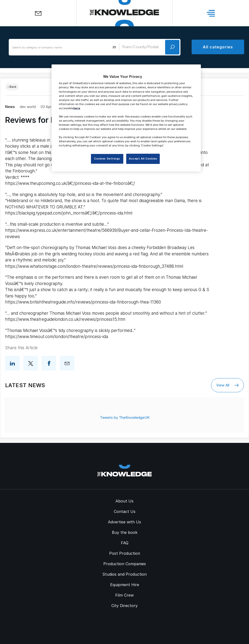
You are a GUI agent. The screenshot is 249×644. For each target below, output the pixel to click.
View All (227, 385)
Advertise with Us (124, 522)
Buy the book (125, 532)
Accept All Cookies (143, 159)
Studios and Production (124, 574)
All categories (218, 47)
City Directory (124, 606)
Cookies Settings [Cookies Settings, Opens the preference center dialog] (107, 159)
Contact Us (125, 511)
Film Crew (124, 595)
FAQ (125, 543)
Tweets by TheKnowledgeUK (125, 417)
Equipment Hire (125, 585)
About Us (124, 501)
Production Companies (125, 564)
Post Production (125, 553)
